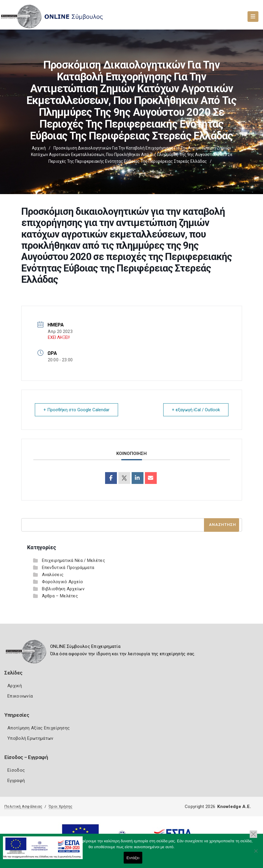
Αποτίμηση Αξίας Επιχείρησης (39, 728)
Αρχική (39, 148)
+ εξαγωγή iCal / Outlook (196, 410)
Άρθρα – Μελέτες (60, 596)
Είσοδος (16, 770)
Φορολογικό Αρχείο (63, 582)
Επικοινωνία (20, 696)
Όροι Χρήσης (61, 806)
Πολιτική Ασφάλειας (23, 806)
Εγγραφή (16, 781)
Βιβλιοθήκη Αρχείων (63, 589)
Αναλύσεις (53, 575)
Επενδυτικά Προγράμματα (68, 568)
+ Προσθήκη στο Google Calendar (76, 410)
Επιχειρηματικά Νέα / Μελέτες (73, 560)
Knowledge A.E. (234, 807)
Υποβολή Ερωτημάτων (30, 738)
